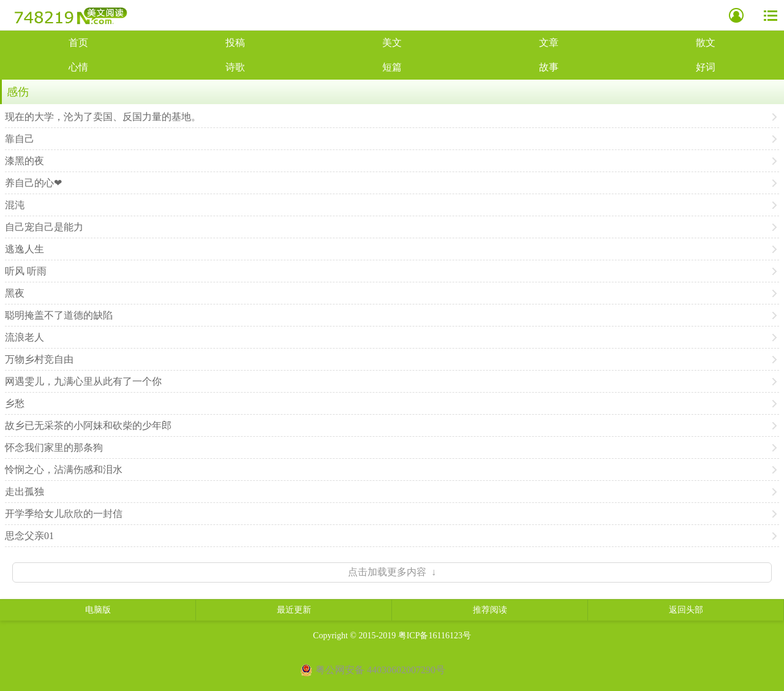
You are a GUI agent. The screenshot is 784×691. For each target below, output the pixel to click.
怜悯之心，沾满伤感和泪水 (64, 470)
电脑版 (98, 610)
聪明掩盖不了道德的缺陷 (59, 315)
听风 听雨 (26, 271)
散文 (706, 43)
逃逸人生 (24, 249)
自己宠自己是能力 (44, 227)
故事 (549, 67)
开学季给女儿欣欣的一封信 (64, 514)
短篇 (392, 67)
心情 (78, 67)
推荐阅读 (490, 610)
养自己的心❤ (33, 183)
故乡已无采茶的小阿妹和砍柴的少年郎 (88, 425)
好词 (706, 67)
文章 (549, 43)
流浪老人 (24, 337)
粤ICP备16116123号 (435, 636)
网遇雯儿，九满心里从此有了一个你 (83, 381)
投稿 (235, 43)
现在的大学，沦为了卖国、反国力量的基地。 (103, 117)
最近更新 (294, 610)
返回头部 (686, 610)
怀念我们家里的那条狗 (54, 447)
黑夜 (15, 293)
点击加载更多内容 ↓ (392, 572)
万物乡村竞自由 (39, 359)
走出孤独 (24, 492)
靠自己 (20, 139)
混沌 (15, 205)
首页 (78, 43)
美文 (392, 43)
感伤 (18, 92)
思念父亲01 (29, 536)
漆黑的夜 (24, 161)
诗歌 (235, 67)
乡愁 (15, 403)
